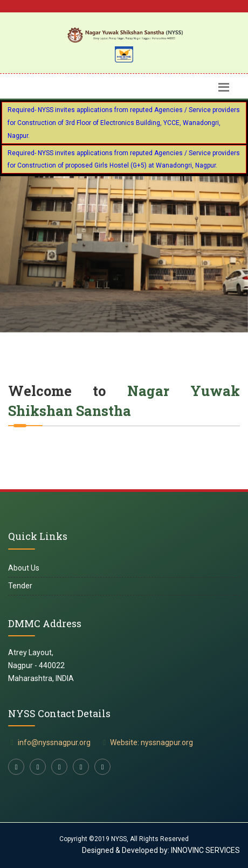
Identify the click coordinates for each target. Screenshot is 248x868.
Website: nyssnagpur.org (151, 742)
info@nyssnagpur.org (54, 742)
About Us (24, 568)
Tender (20, 586)
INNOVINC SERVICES (205, 850)
